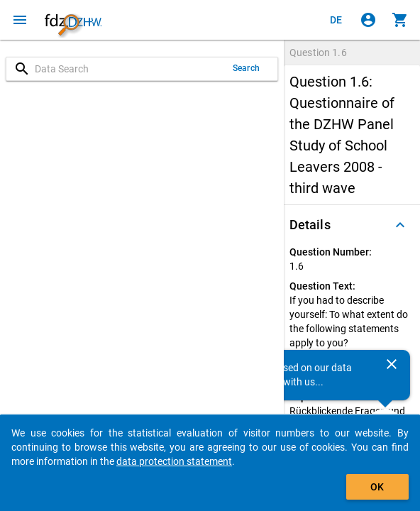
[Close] (392, 364)
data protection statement (174, 461)
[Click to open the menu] (20, 20)
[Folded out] (400, 225)
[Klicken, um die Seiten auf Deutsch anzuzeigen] (336, 20)
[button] (352, 225)
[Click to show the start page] (73, 20)
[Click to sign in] (368, 20)
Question (318, 53)
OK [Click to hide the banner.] (377, 487)
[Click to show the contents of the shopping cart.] (400, 20)
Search (246, 68)
